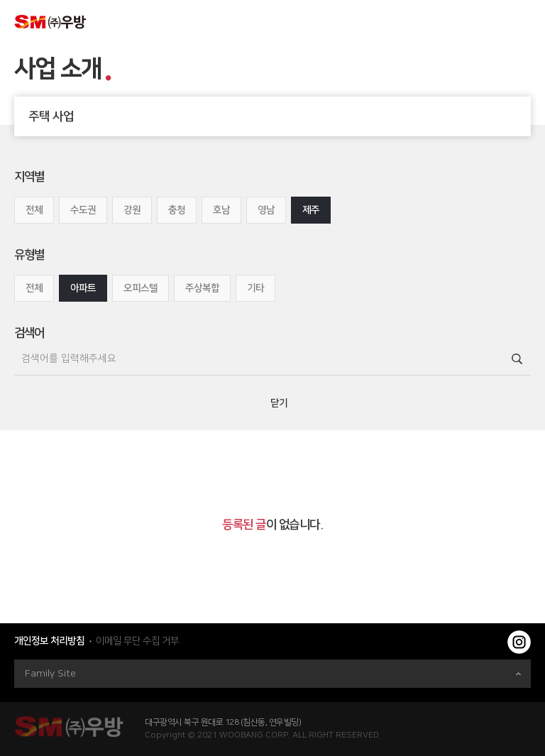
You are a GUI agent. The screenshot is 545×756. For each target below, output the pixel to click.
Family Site (273, 674)
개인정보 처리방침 (49, 641)
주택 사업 (280, 116)
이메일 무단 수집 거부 (137, 641)
